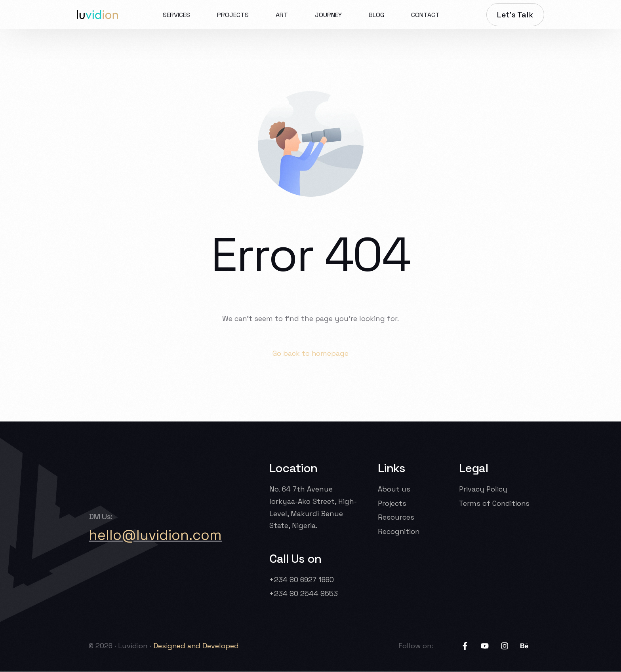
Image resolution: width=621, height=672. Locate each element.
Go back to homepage (311, 353)
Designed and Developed (197, 646)
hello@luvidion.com (155, 535)
